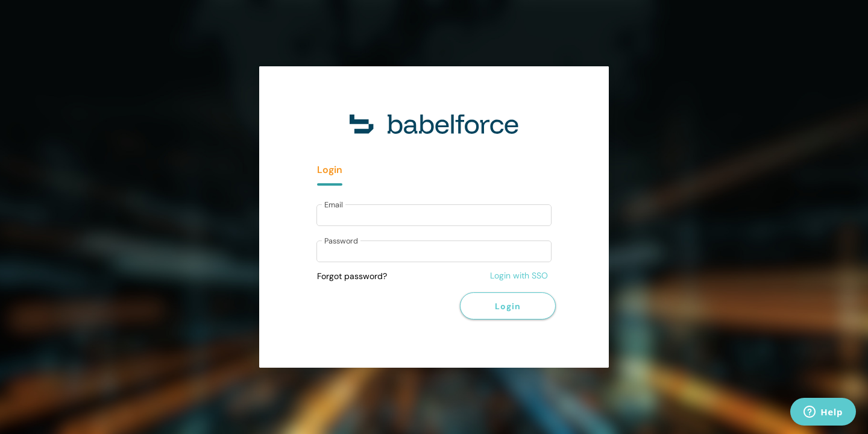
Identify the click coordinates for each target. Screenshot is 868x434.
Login (508, 306)
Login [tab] (330, 170)
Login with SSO (519, 275)
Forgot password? (352, 276)
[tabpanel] (434, 235)
